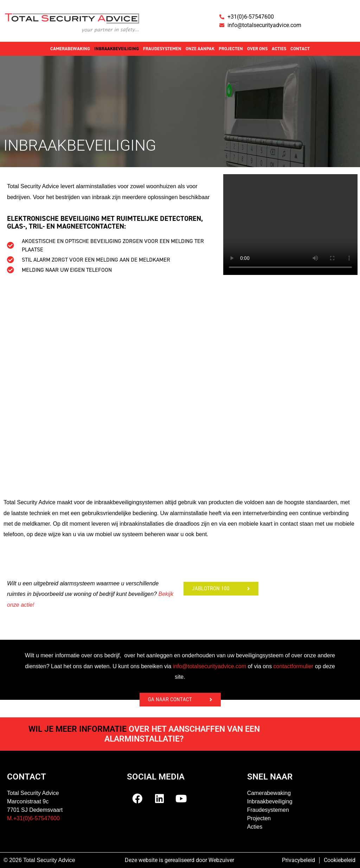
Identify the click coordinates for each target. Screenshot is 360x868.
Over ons (257, 49)
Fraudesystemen (162, 49)
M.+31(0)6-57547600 (33, 818)
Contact (300, 49)
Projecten (231, 49)
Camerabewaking (70, 49)
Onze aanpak (200, 49)
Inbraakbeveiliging (117, 49)
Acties (279, 49)
